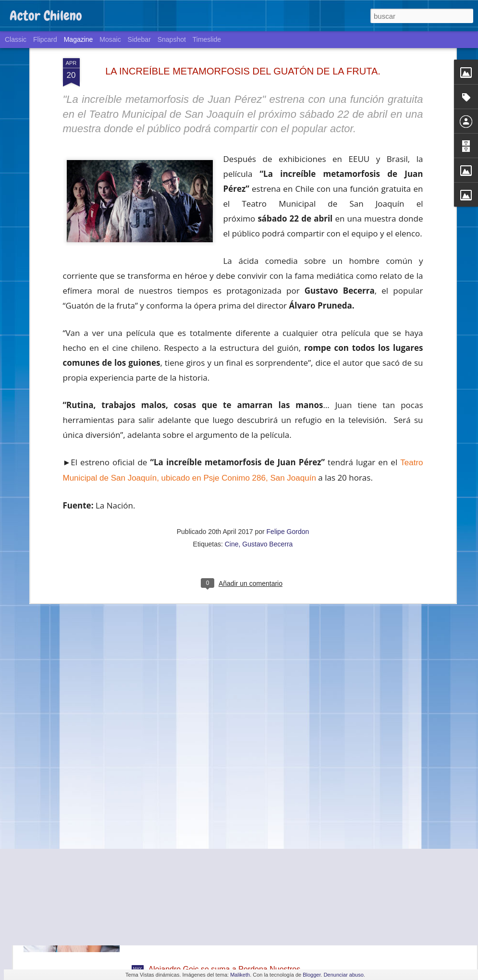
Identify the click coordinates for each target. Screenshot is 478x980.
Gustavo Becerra (267, 461)
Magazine (79, 39)
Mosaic (110, 39)
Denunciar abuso (344, 975)
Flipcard (45, 39)
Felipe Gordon (288, 448)
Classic (16, 39)
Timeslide (207, 39)
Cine (232, 461)
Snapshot (172, 39)
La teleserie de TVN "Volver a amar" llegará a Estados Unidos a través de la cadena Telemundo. (234, 864)
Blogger (312, 975)
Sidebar (139, 39)
